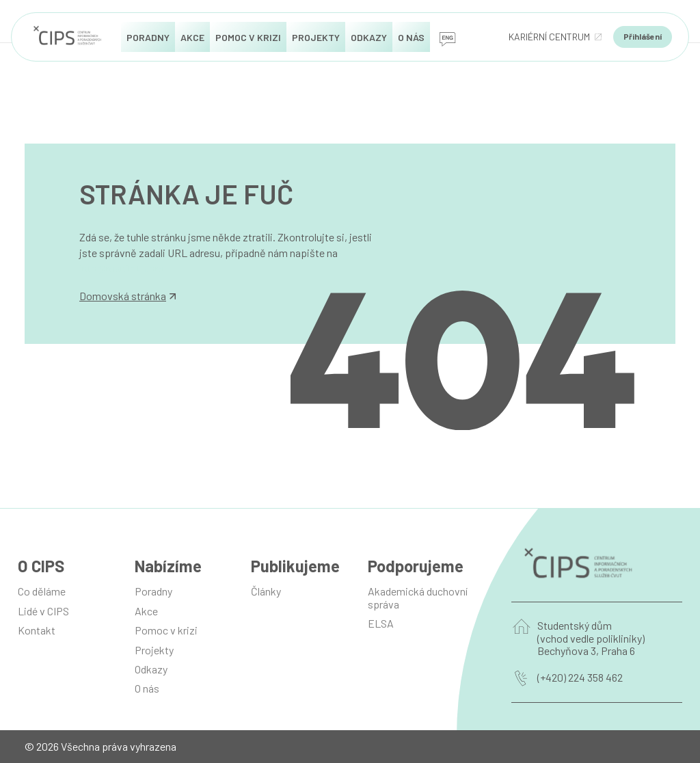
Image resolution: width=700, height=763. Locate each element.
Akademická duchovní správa (418, 597)
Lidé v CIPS (43, 611)
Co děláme (42, 591)
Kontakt (37, 630)
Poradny (153, 591)
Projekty (154, 650)
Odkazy (151, 669)
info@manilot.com (122, 268)
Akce (146, 611)
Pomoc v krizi (166, 630)
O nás (147, 688)
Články (266, 591)
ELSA (381, 623)
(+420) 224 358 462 (580, 678)
